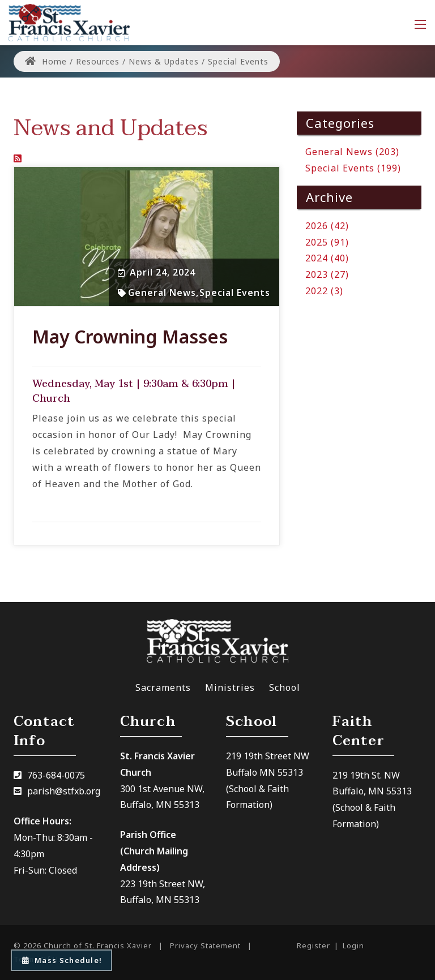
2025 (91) (327, 242)
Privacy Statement (205, 945)
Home (46, 61)
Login (353, 945)
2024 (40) (327, 258)
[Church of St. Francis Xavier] (69, 22)
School (285, 687)
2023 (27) (327, 274)
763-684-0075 (56, 775)
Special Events (235, 293)
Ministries (230, 687)
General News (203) (352, 152)
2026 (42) (327, 226)
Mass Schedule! (61, 960)
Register (314, 945)
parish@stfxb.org (64, 791)
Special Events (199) (353, 168)
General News (162, 293)
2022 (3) (324, 291)
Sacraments (163, 687)
